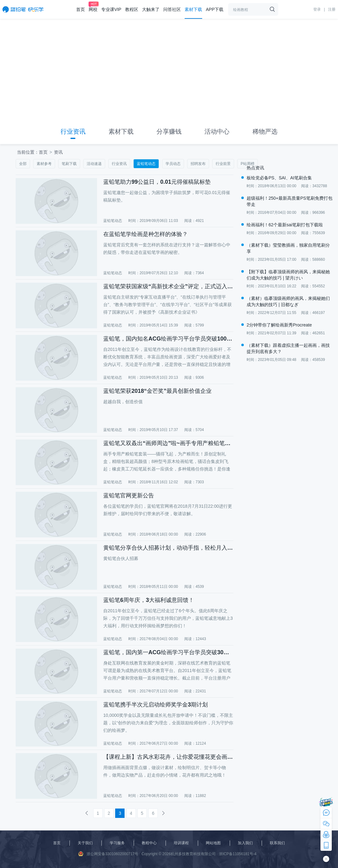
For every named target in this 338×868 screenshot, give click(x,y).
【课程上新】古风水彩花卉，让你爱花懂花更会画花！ (168, 757)
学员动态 (173, 164)
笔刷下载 (69, 164)
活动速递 (94, 164)
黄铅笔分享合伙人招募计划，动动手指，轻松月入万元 (168, 548)
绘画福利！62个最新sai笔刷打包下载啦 (285, 225)
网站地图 (213, 843)
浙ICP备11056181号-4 (238, 854)
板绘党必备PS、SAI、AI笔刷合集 (279, 178)
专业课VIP (111, 9)
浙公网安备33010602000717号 (108, 854)
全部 (23, 164)
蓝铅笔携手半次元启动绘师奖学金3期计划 (156, 705)
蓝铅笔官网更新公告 (129, 496)
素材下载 (193, 9)
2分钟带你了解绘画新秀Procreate (279, 325)
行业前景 (223, 164)
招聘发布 (198, 164)
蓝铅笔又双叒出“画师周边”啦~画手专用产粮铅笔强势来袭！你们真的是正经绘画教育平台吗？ (168, 443)
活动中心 (217, 131)
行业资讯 (73, 131)
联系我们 (277, 843)
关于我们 (85, 843)
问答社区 (172, 9)
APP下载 (215, 9)
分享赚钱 (169, 131)
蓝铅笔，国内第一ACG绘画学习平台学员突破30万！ (168, 652)
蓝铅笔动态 (146, 164)
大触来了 (151, 9)
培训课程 (181, 843)
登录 (317, 9)
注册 (332, 9)
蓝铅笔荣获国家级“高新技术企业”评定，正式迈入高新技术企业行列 (168, 286)
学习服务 (117, 843)
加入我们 (245, 843)
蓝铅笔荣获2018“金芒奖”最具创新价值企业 (157, 391)
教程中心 (149, 843)
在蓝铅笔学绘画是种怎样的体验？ (146, 234)
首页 (80, 9)
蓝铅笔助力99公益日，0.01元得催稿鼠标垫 (157, 182)
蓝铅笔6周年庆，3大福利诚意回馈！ (149, 600)
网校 (93, 9)
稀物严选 (265, 131)
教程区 (132, 9)
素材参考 (44, 164)
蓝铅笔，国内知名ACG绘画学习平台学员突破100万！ (168, 339)
